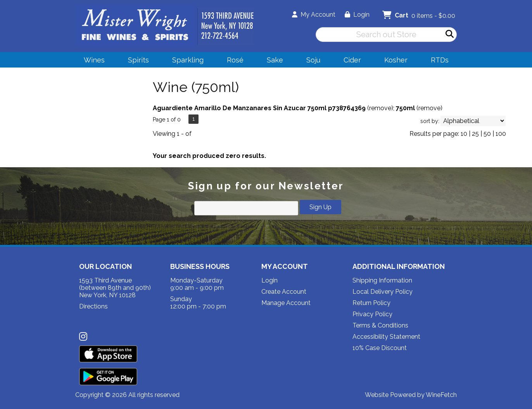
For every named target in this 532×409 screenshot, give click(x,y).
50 (487, 134)
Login (357, 15)
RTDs (440, 60)
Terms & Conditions (380, 325)
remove (380, 108)
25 (475, 134)
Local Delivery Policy (383, 292)
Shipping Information (382, 280)
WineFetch (441, 395)
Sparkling (185, 61)
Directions (93, 306)
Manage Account (286, 303)
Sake (275, 60)
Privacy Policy (372, 314)
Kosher (396, 60)
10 (464, 134)
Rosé (235, 60)
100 (501, 134)
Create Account (284, 292)
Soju (311, 61)
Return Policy (371, 303)
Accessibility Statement (386, 337)
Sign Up (320, 207)
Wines (92, 61)
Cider (350, 61)
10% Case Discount (380, 348)
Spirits (136, 61)
